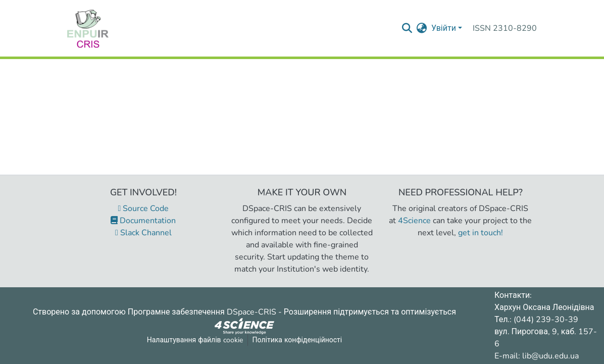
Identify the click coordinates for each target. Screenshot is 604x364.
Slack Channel (143, 233)
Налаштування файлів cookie (195, 340)
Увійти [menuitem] (444, 28)
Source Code (144, 209)
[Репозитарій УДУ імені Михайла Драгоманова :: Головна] (88, 28)
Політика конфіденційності (297, 340)
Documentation (143, 221)
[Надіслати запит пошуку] (407, 28)
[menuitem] (422, 28)
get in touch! (481, 233)
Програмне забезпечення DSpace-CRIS (202, 312)
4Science (414, 221)
